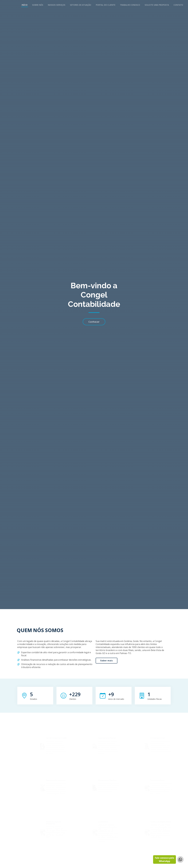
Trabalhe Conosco (130, 5)
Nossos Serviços (57, 5)
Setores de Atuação (81, 5)
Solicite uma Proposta (157, 5)
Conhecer (94, 322)
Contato (178, 5)
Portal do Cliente (106, 5)
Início (25, 5)
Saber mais (107, 674)
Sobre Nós (38, 5)
